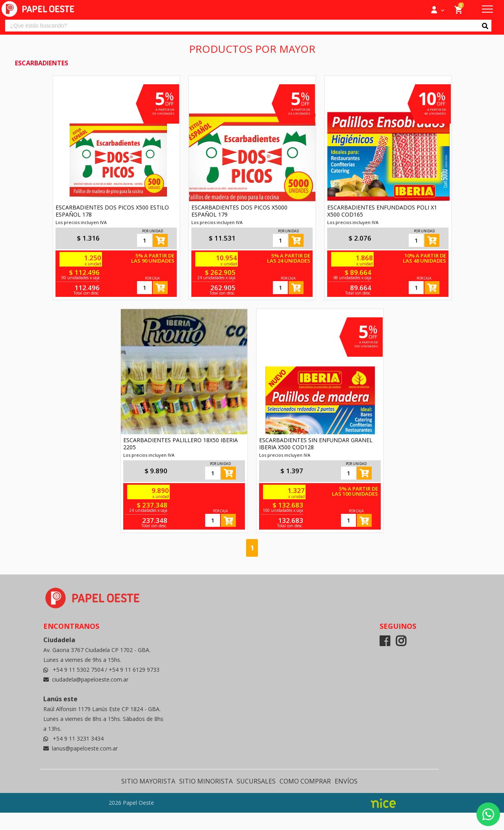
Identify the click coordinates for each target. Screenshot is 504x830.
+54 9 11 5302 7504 (79, 670)
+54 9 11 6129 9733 (134, 670)
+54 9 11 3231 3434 (78, 738)
